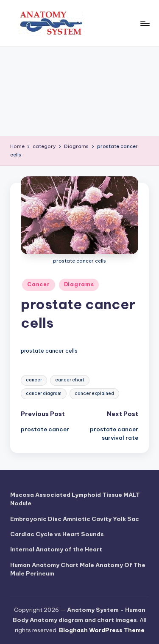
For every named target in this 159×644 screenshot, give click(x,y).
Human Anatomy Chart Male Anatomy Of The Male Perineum (78, 569)
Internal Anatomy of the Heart (56, 549)
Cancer (38, 284)
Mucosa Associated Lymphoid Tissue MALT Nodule (75, 499)
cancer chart (70, 380)
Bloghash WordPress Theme (102, 630)
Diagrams (79, 284)
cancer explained (94, 393)
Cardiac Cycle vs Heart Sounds (57, 534)
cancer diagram (44, 393)
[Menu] (145, 23)
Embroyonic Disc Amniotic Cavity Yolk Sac (75, 519)
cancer (34, 380)
